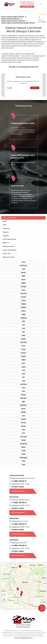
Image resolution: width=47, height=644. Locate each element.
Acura (23, 262)
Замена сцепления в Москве (11, 19)
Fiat (23, 325)
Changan (24, 286)
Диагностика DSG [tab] (8, 257)
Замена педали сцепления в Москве (13, 21)
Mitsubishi (23, 405)
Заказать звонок (26, 7)
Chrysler (23, 297)
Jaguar (23, 367)
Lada (23, 381)
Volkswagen (23, 458)
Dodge (23, 314)
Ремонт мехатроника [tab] (10, 250)
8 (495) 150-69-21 (27, 2)
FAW (24, 321)
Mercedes (23, 398)
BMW (23, 276)
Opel (23, 416)
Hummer (23, 353)
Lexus (23, 388)
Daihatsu (23, 307)
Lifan (23, 391)
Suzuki (23, 451)
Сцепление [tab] (6, 229)
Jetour (23, 374)
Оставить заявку (18, 487)
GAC (24, 332)
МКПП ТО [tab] (6, 243)
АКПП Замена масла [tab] (9, 239)
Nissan (24, 409)
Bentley (23, 273)
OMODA (23, 412)
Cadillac (24, 283)
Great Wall (24, 342)
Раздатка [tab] (6, 236)
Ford (23, 328)
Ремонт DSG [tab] (7, 254)
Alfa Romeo (23, 266)
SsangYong (23, 444)
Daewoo (23, 304)
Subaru (23, 447)
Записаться (35, 88)
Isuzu (23, 363)
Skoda (23, 440)
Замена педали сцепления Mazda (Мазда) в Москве (18, 23)
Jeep (23, 370)
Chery (23, 290)
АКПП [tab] (5, 225)
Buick (23, 280)
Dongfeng (24, 318)
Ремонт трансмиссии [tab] (10, 218)
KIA (24, 377)
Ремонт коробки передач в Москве (13, 17)
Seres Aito (23, 437)
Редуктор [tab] (6, 232)
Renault (23, 426)
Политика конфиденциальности (23, 638)
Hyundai (23, 356)
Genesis (24, 339)
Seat (23, 433)
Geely (23, 335)
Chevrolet (23, 293)
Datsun (23, 311)
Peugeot (23, 419)
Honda (23, 349)
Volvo (23, 461)
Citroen (23, 300)
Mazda (23, 395)
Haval (23, 346)
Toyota (23, 454)
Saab (24, 430)
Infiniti (23, 360)
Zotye (23, 465)
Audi (23, 269)
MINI (23, 402)
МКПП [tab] (5, 221)
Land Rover (23, 384)
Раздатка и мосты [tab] (9, 246)
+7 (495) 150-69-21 (19, 481)
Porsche (23, 423)
